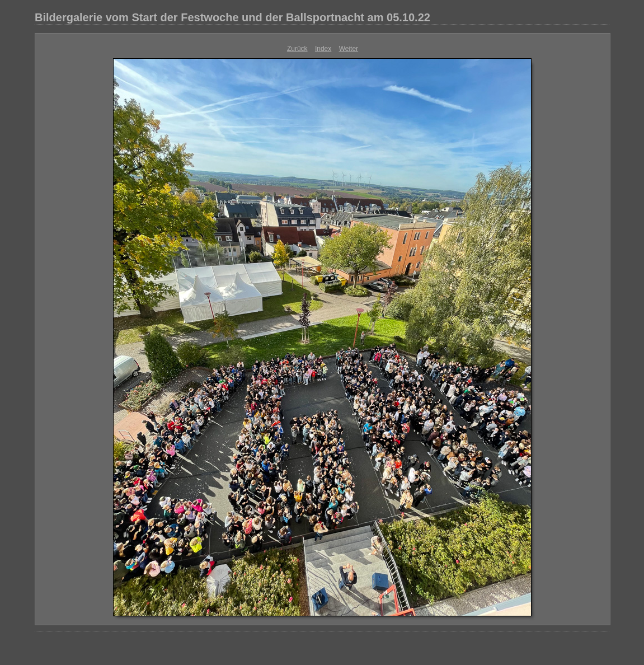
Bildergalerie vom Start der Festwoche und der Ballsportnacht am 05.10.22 (232, 17)
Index (323, 49)
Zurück (297, 49)
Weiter (349, 49)
